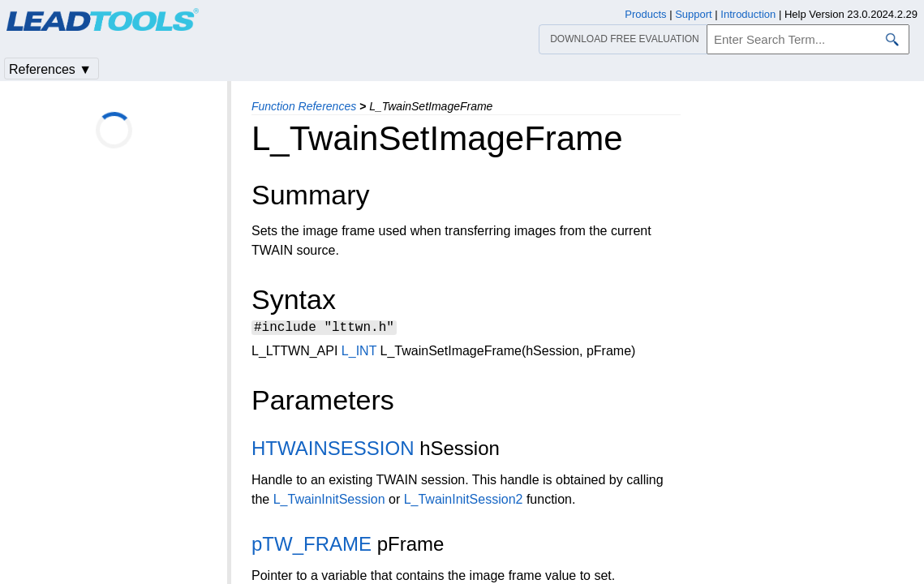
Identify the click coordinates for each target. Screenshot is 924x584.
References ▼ (50, 69)
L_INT (359, 353)
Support (694, 14)
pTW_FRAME (312, 546)
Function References (304, 106)
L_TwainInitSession (329, 502)
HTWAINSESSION (333, 451)
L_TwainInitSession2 (464, 502)
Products (645, 14)
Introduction (748, 14)
